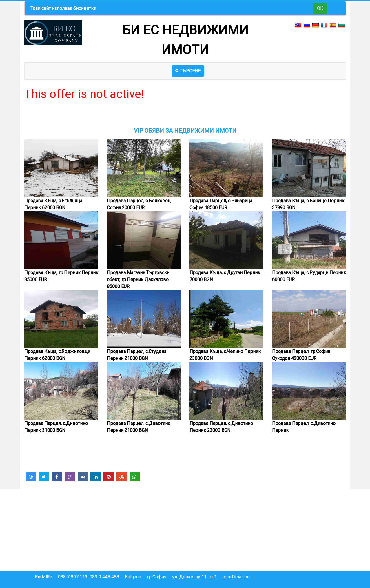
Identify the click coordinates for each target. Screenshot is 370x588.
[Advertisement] (185, 114)
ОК (320, 8)
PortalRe (43, 577)
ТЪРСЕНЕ (188, 71)
